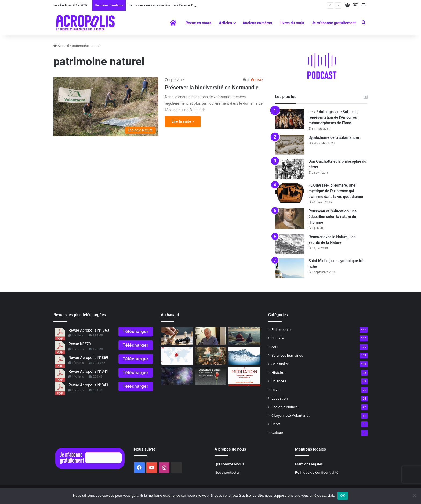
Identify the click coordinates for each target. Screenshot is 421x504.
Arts (275, 347)
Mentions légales (309, 464)
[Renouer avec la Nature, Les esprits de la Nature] (290, 244)
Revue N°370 (80, 344)
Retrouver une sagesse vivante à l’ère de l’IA (162, 5)
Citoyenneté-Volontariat (291, 415)
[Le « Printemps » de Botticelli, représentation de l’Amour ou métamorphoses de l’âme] (290, 119)
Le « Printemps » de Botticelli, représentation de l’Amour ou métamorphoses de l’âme (333, 117)
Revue (276, 390)
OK (343, 496)
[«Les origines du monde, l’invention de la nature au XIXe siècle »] (210, 356)
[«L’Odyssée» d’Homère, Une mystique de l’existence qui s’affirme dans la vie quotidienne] (290, 193)
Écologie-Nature (284, 407)
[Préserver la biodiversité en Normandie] (106, 107)
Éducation (280, 398)
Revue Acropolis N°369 (88, 358)
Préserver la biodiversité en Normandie (212, 88)
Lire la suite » (183, 121)
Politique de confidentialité (317, 472)
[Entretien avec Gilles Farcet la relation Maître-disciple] (244, 336)
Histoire (278, 372)
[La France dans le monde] (177, 356)
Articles (225, 23)
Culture (277, 433)
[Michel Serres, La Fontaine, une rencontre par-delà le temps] (210, 336)
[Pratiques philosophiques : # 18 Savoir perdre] (177, 336)
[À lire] (177, 376)
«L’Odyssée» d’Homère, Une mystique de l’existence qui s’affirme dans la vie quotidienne (336, 191)
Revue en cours (199, 23)
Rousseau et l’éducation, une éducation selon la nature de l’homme (333, 217)
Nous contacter (227, 472)
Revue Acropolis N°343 (88, 385)
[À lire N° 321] (210, 376)
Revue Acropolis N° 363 (89, 330)
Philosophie (281, 329)
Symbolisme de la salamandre (334, 137)
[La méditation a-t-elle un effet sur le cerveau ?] (244, 376)
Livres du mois (292, 23)
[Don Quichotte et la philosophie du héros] (290, 169)
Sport (276, 424)
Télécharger (136, 331)
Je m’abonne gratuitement (334, 23)
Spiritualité (280, 364)
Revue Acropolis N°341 (88, 371)
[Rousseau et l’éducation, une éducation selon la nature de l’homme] (290, 218)
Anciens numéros (257, 23)
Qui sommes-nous (229, 464)
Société (277, 338)
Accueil (61, 46)
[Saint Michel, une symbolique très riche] (290, 268)
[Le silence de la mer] (244, 356)
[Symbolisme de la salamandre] (290, 145)
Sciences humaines (287, 355)
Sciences (279, 381)
